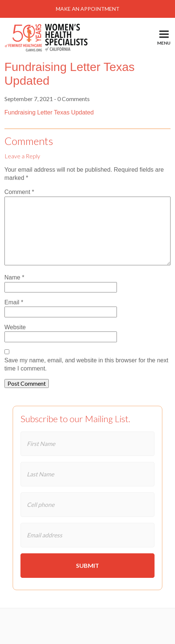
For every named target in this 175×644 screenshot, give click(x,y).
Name (14, 277)
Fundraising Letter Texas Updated (49, 112)
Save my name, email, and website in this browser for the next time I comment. (86, 364)
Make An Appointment (88, 9)
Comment (19, 192)
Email (14, 302)
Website (15, 327)
